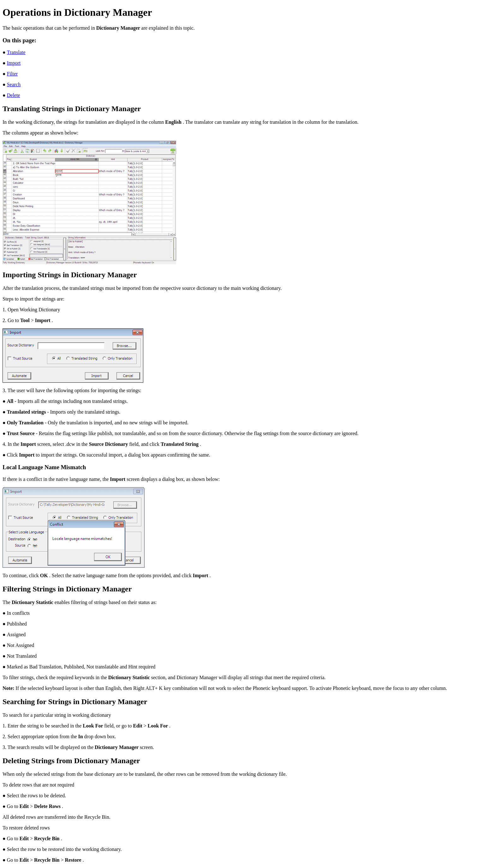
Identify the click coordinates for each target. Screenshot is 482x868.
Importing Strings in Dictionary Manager (70, 275)
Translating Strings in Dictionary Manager (72, 109)
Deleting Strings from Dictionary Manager (71, 761)
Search (14, 84)
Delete (14, 95)
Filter (12, 74)
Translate (16, 52)
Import (14, 63)
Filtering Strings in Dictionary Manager (67, 589)
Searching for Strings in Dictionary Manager (75, 702)
